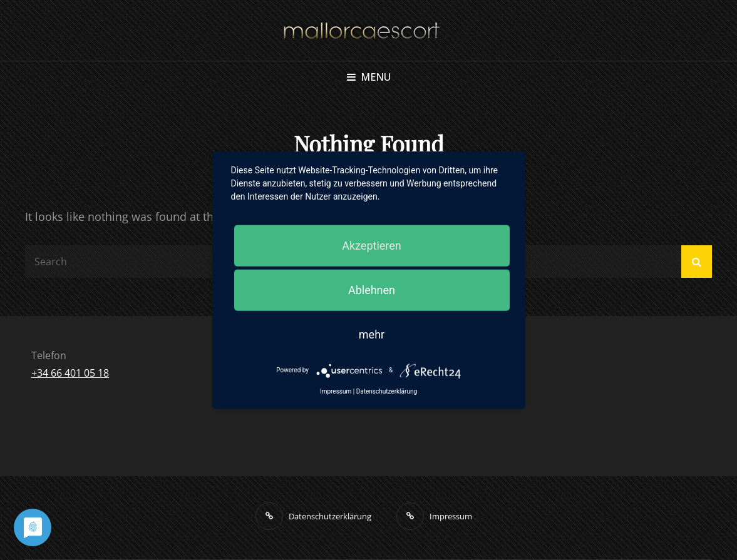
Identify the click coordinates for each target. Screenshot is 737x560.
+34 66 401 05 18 (70, 373)
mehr (372, 334)
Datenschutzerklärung (387, 391)
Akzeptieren (372, 245)
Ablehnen (372, 289)
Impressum (336, 391)
